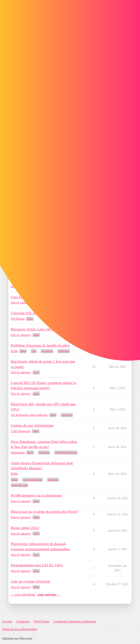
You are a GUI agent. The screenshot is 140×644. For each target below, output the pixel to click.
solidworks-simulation (66, 452)
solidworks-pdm (19, 485)
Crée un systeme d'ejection (30, 581)
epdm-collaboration (33, 480)
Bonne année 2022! (25, 528)
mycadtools (47, 351)
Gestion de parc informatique (32, 425)
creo (34, 351)
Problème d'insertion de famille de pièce (40, 345)
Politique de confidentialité (19, 629)
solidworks (64, 351)
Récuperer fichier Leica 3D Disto (35, 329)
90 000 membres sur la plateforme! (36, 495)
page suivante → (49, 595)
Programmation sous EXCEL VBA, (37, 565)
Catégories (23, 621)
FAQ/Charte (42, 621)
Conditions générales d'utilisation (75, 621)
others (30, 319)
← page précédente (23, 595)
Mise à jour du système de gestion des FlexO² (44, 512)
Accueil (7, 621)
